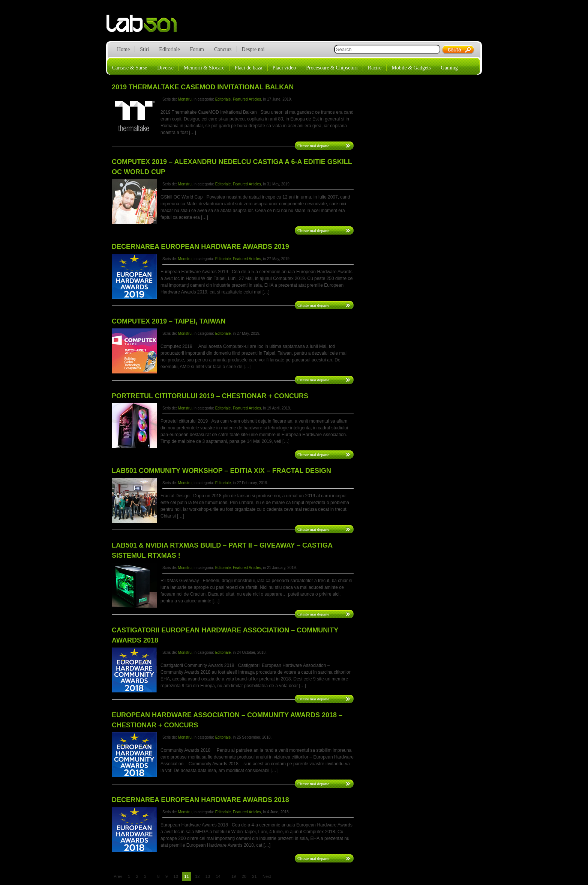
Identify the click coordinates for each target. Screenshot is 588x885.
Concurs (223, 49)
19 (234, 876)
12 (197, 876)
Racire (375, 68)
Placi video (284, 68)
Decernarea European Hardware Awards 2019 (200, 247)
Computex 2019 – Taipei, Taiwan (169, 321)
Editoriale (169, 49)
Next (267, 876)
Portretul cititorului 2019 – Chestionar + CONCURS (210, 396)
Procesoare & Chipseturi (332, 68)
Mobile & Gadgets (411, 68)
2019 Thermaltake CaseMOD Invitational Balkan (203, 87)
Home (123, 49)
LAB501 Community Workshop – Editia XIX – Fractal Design (221, 471)
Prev (118, 876)
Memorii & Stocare (204, 68)
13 (208, 876)
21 (254, 876)
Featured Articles (247, 99)
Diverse (165, 68)
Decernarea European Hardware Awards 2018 (200, 800)
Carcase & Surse (130, 68)
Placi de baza (249, 68)
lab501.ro (146, 26)
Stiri (144, 49)
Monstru (185, 99)
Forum (197, 49)
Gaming (449, 68)
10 (176, 876)
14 (218, 876)
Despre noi (253, 49)
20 (244, 876)
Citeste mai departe (313, 146)
